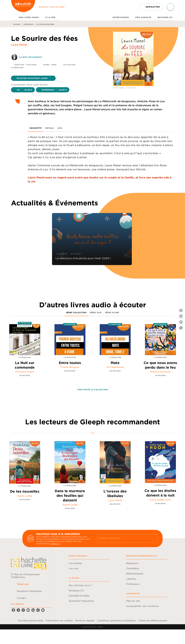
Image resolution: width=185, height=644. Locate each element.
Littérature (28, 24)
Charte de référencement (153, 620)
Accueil (17, 24)
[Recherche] (170, 7)
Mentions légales (85, 620)
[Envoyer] (155, 538)
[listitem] (13, 610)
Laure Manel (19, 45)
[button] (151, 7)
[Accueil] (23, 7)
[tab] (14, 17)
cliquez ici (55, 544)
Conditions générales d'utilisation (116, 620)
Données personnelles (31, 620)
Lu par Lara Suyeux (31, 57)
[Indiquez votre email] (124, 538)
